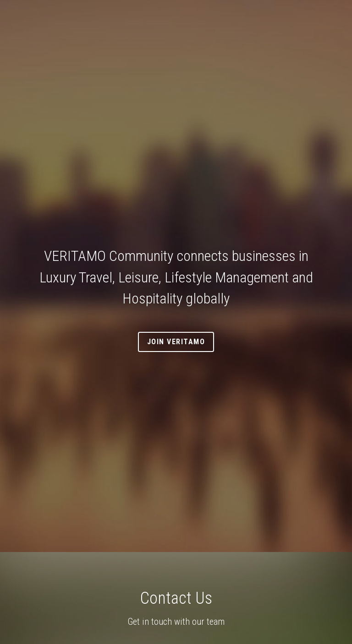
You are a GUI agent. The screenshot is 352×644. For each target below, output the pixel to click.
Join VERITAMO (176, 342)
